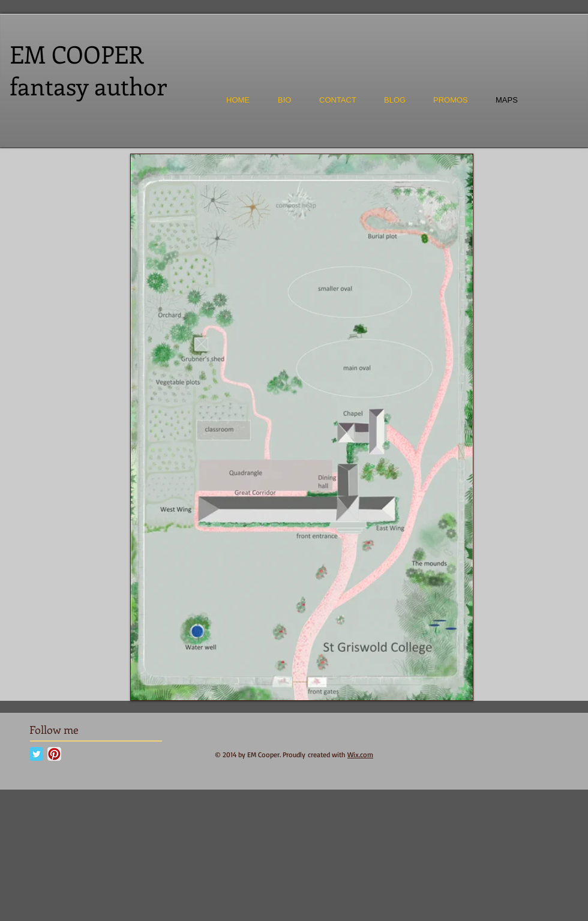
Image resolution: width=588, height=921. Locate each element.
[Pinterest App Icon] (54, 754)
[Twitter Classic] (36, 754)
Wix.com (360, 754)
